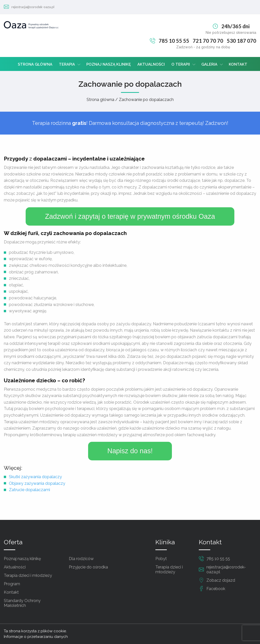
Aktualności (151, 64)
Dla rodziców (81, 559)
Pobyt (161, 559)
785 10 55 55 (174, 41)
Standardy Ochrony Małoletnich (22, 603)
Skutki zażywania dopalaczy (35, 477)
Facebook (216, 589)
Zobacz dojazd (221, 580)
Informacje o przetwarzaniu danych (36, 637)
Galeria (209, 64)
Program (12, 584)
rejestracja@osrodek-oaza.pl (33, 7)
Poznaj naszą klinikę (109, 64)
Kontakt (238, 64)
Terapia (67, 64)
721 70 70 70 (208, 41)
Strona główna (35, 64)
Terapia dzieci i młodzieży (28, 575)
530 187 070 (241, 41)
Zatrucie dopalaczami (29, 490)
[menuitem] (35, 64)
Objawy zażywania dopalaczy (37, 483)
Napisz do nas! (130, 451)
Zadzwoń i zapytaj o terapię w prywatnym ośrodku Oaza (130, 216)
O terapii (181, 64)
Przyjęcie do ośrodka (88, 567)
